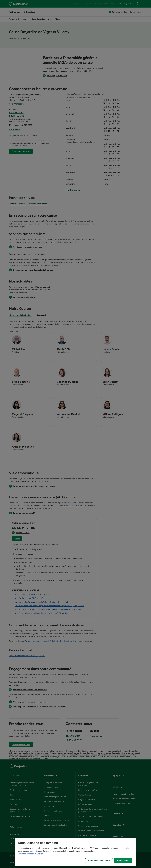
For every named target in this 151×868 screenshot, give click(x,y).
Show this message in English (30, 854)
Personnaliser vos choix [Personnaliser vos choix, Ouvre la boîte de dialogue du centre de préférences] (99, 861)
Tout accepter (123, 861)
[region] (75, 852)
